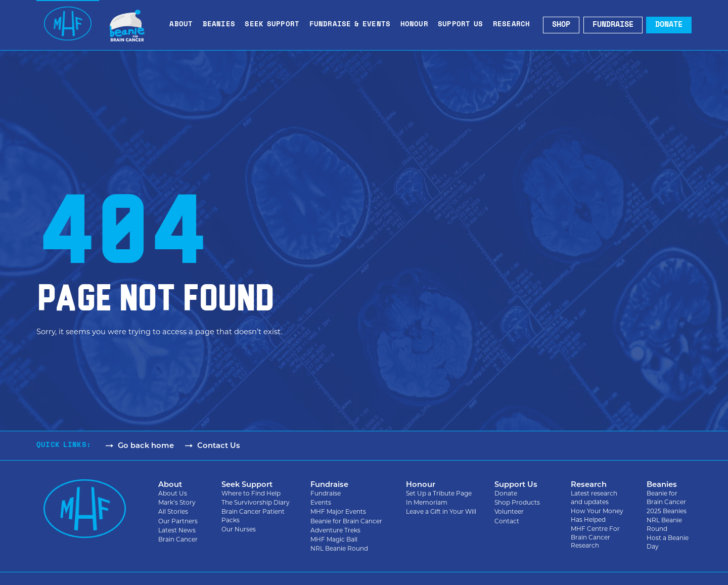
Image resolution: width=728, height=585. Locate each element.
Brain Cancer (178, 540)
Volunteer (509, 512)
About (184, 25)
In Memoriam (427, 503)
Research (514, 25)
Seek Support (275, 25)
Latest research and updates (594, 498)
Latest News (177, 531)
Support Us (463, 25)
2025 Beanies (667, 511)
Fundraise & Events (353, 25)
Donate (506, 494)
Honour (417, 25)
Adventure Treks (335, 531)
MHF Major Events (338, 512)
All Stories (173, 512)
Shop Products (517, 503)
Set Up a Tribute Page (439, 494)
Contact (507, 522)
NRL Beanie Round (339, 549)
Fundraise (326, 494)
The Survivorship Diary (256, 503)
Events (321, 503)
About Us (173, 494)
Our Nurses (239, 530)
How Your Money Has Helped (597, 516)
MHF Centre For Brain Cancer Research (595, 538)
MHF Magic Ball (334, 540)
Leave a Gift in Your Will (441, 512)
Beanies (221, 25)
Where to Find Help (251, 494)
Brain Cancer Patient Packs (253, 516)
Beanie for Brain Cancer (346, 522)
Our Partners (178, 522)
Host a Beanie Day (668, 543)
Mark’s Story (177, 503)
